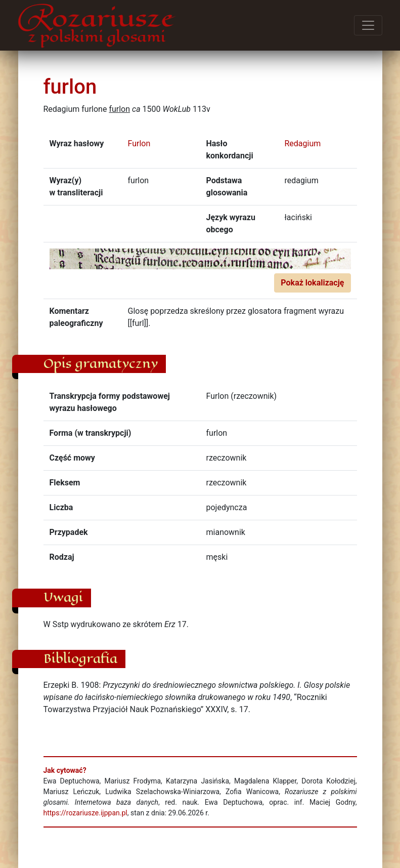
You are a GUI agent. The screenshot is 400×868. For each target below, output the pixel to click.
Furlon (139, 143)
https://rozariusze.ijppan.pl (85, 813)
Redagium (303, 143)
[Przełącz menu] (368, 25)
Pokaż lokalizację (312, 283)
